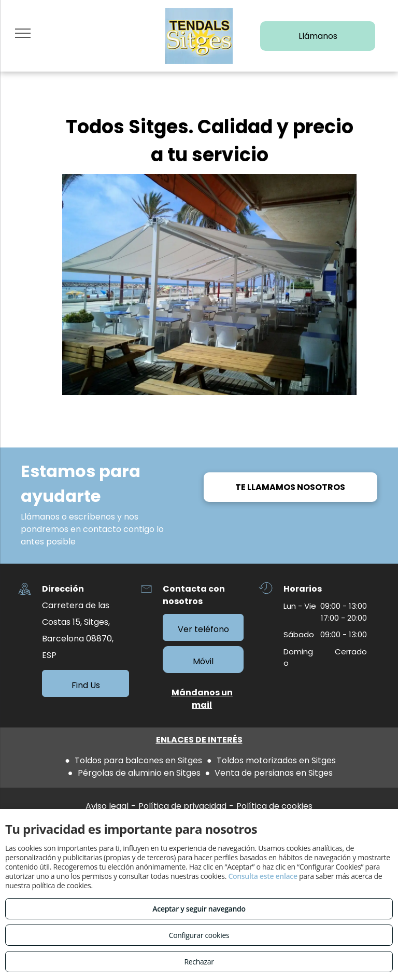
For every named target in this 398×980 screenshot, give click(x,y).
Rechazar (199, 962)
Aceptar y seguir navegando (199, 909)
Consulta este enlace (262, 876)
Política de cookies (274, 806)
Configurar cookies (199, 935)
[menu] (23, 33)
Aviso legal (107, 806)
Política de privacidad (182, 806)
